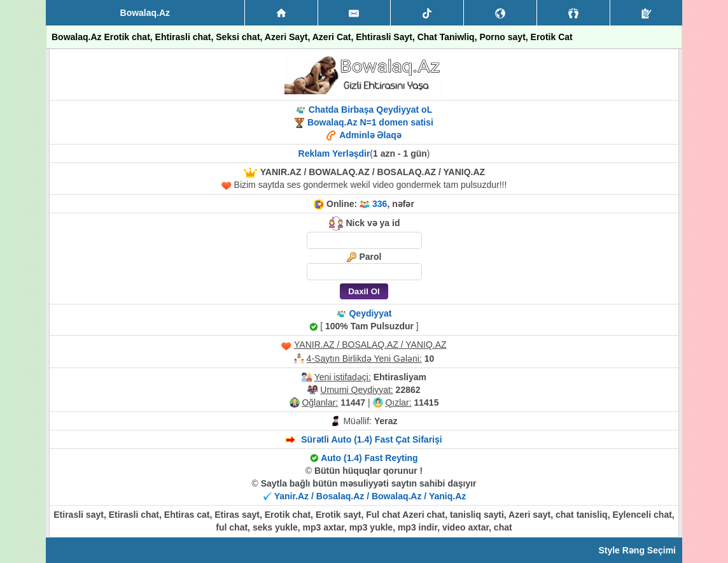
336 (380, 204)
